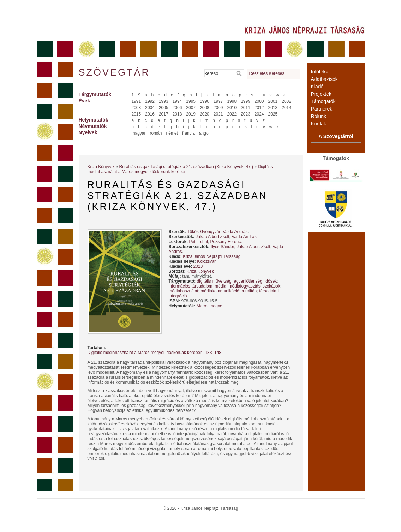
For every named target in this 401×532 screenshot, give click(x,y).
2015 (136, 114)
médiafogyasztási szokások (255, 286)
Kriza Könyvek (101, 167)
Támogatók (323, 101)
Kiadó (317, 87)
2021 (218, 114)
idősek (271, 281)
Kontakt (319, 124)
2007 (191, 108)
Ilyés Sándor (223, 247)
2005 (164, 108)
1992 (150, 101)
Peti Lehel (199, 242)
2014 (286, 108)
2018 (177, 114)
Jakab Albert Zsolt (212, 237)
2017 (164, 114)
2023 (246, 114)
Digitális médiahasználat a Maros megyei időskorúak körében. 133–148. (155, 353)
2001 (273, 101)
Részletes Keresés (267, 73)
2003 (136, 108)
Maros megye (210, 306)
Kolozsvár (206, 261)
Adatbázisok (324, 79)
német (172, 133)
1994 (177, 101)
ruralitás (249, 291)
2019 (191, 114)
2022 (232, 114)
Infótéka (320, 72)
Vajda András (235, 232)
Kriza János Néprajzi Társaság (212, 256)
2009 (218, 108)
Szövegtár (114, 72)
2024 (259, 114)
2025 (273, 114)
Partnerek (322, 109)
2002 (286, 101)
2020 (205, 114)
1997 (218, 101)
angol (204, 133)
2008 (205, 108)
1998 (232, 101)
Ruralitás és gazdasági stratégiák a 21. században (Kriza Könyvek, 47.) (186, 167)
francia (188, 133)
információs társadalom (191, 286)
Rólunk (319, 116)
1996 (205, 101)
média (220, 286)
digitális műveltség (214, 281)
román (156, 133)
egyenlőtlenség (248, 281)
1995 (191, 101)
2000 (259, 101)
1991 (136, 101)
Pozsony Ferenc (226, 242)
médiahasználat (184, 291)
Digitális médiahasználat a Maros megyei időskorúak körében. (180, 169)
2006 (177, 108)
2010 (232, 108)
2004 (150, 108)
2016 (150, 114)
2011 (246, 108)
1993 (164, 101)
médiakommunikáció (220, 291)
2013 (273, 108)
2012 (259, 108)
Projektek (321, 94)
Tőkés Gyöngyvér (204, 232)
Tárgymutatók (95, 94)
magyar (139, 133)
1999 (246, 101)
